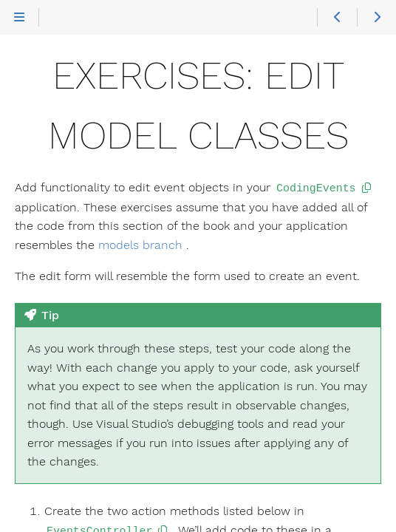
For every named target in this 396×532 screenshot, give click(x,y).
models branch (140, 244)
